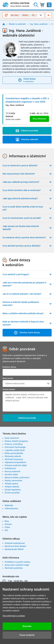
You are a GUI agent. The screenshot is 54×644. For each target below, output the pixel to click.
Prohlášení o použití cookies (17, 562)
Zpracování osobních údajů (17, 565)
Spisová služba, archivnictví (17, 478)
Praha (7, 527)
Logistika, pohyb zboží (15, 450)
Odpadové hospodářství (15, 462)
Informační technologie (15, 447)
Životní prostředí (12, 493)
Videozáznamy (11, 509)
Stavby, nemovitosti (13, 481)
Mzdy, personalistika (14, 453)
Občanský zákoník (13, 456)
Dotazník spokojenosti (15, 543)
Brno (7, 521)
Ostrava (8, 524)
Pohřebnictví (10, 469)
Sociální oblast (11, 475)
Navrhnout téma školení (15, 546)
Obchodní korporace (14, 459)
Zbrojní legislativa (13, 490)
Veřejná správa (11, 484)
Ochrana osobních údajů (16, 465)
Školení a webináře (17, 24)
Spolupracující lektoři (14, 549)
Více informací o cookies (14, 616)
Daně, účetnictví (12, 438)
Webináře (9, 506)
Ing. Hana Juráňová (39, 24)
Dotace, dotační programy (16, 441)
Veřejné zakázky (12, 487)
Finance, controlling (13, 444)
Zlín (6, 530)
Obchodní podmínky (14, 568)
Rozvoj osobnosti (12, 472)
